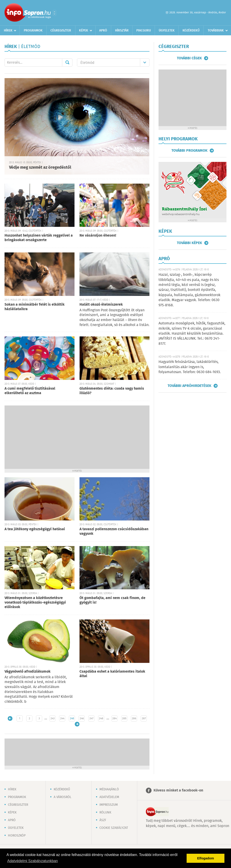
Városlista (54, 13)
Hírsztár (122, 31)
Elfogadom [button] (206, 858)
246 (82, 718)
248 (101, 718)
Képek (84, 31)
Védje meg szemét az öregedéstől (40, 168)
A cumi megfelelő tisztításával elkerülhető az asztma (30, 391)
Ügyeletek (167, 31)
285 (124, 718)
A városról (63, 797)
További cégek (189, 58)
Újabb (10, 718)
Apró (103, 31)
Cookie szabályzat (114, 828)
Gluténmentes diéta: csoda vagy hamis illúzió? (112, 391)
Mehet (67, 62)
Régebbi (77, 724)
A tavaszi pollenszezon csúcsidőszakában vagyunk (114, 531)
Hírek (8, 31)
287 (144, 718)
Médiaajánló (109, 789)
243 (53, 718)
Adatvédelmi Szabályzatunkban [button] (32, 861)
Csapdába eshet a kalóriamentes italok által (112, 674)
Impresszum (109, 805)
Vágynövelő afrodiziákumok (28, 672)
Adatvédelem (109, 797)
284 (114, 718)
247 (91, 718)
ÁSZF (103, 820)
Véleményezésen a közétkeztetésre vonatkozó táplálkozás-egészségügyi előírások (35, 603)
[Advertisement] (77, 437)
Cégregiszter (61, 31)
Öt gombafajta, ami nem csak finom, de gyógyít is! (112, 600)
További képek (189, 243)
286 (134, 718)
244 (62, 718)
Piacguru (144, 31)
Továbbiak (216, 31)
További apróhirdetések (189, 386)
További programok (189, 151)
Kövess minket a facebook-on (178, 790)
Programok (33, 31)
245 (72, 718)
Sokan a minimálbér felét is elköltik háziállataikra (35, 307)
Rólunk (105, 813)
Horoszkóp (17, 836)
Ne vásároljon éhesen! (98, 236)
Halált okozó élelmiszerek (101, 305)
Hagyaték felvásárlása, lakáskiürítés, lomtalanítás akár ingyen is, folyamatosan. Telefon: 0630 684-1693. (190, 367)
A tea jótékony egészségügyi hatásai (35, 529)
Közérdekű (191, 31)
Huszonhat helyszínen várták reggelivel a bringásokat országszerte (39, 238)
